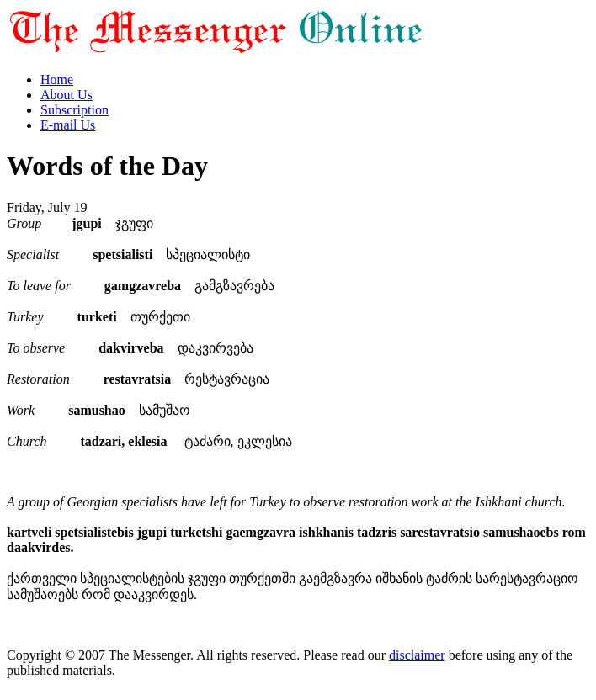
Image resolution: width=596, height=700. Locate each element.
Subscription (74, 110)
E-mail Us (68, 125)
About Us (67, 95)
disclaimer (417, 655)
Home (57, 80)
